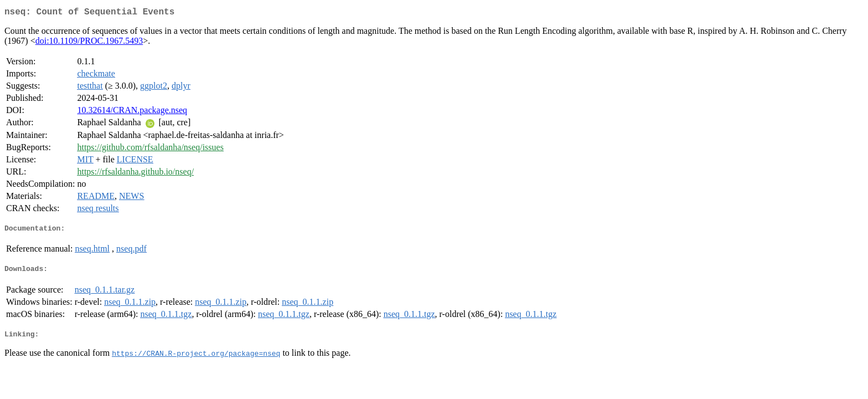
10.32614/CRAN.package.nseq (132, 112)
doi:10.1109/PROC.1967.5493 (89, 43)
